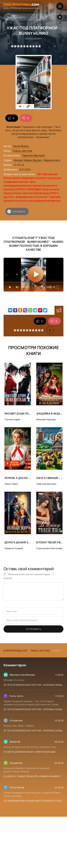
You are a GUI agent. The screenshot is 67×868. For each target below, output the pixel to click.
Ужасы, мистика (22, 151)
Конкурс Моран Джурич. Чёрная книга (37, 160)
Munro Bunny (21, 146)
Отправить (34, 629)
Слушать (16, 211)
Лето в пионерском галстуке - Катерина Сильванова (34, 685)
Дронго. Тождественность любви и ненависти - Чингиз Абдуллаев (34, 776)
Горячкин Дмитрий (33, 155)
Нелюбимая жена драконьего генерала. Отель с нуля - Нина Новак (34, 801)
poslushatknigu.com (16, 650)
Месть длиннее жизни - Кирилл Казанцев (29, 752)
